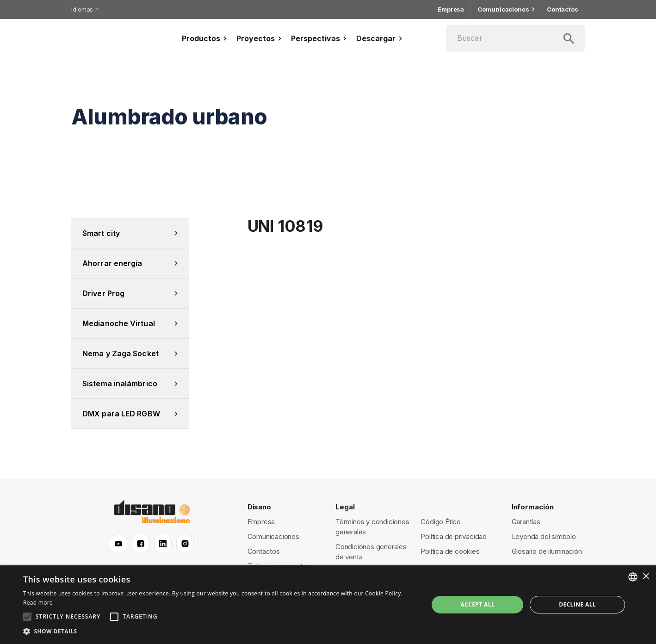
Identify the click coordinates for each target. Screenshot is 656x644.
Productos (205, 38)
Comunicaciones (505, 9)
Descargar (380, 38)
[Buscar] (515, 38)
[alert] (328, 605)
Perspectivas (320, 38)
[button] (220, 632)
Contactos (563, 9)
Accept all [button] (477, 604)
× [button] (646, 577)
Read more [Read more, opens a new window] (38, 603)
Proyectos (260, 38)
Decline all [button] (577, 604)
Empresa (451, 9)
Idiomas (84, 9)
